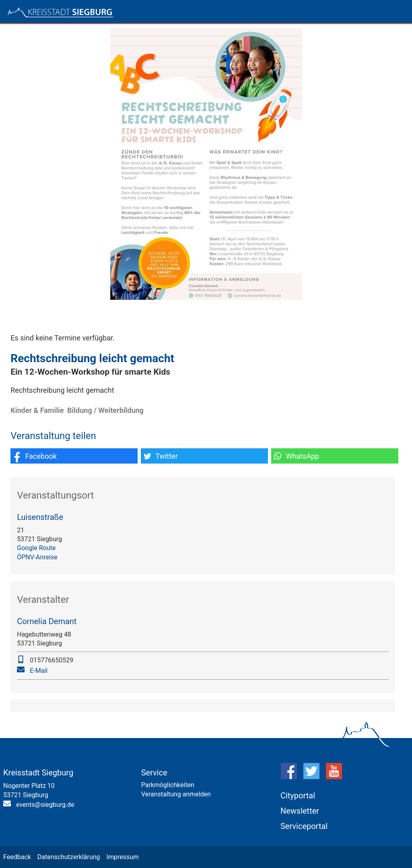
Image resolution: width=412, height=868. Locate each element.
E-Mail (39, 671)
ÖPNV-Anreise (37, 557)
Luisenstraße (40, 517)
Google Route (36, 548)
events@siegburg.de (45, 805)
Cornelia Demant (47, 621)
